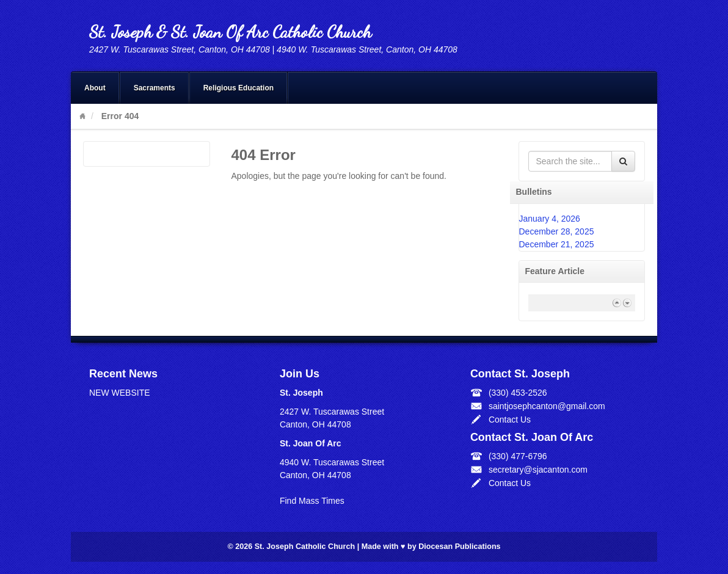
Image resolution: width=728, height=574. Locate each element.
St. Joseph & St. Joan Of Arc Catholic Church (230, 32)
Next (627, 303)
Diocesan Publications (459, 547)
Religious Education (238, 88)
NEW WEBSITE (120, 393)
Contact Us (510, 420)
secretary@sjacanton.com (538, 470)
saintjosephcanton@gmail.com (547, 406)
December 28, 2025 (557, 231)
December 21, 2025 (557, 244)
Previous (617, 303)
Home (82, 116)
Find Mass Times (312, 501)
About (95, 88)
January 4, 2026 (550, 219)
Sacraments (155, 88)
